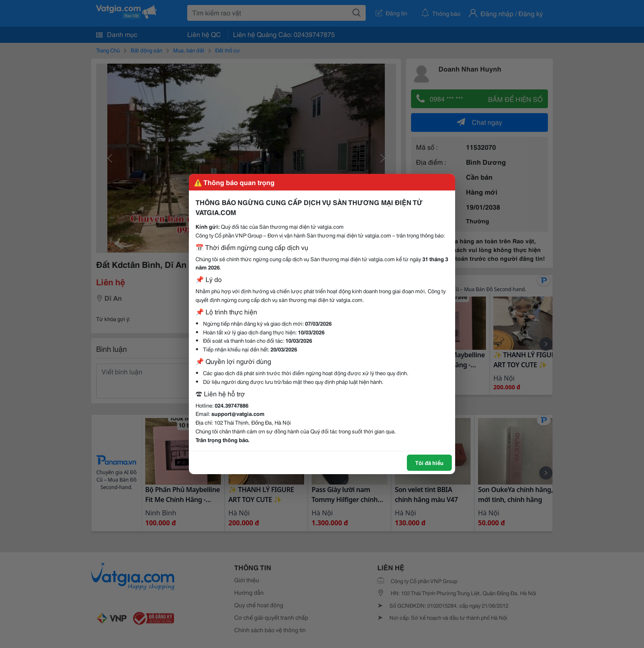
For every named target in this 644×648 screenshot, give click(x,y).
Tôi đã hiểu (429, 463)
